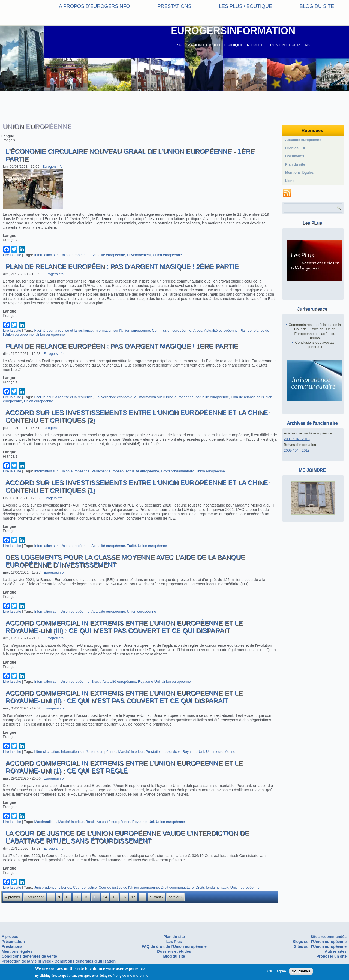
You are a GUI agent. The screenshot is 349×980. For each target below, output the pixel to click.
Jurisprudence (45, 887)
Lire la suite (12, 255)
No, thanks (301, 971)
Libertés (65, 887)
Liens (290, 181)
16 (124, 897)
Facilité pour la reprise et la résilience (63, 330)
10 (67, 897)
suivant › (156, 897)
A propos (10, 937)
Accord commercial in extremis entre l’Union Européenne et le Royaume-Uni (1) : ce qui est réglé (124, 767)
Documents (295, 156)
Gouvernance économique (115, 397)
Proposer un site (332, 956)
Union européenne (167, 255)
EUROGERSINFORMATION (233, 31)
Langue (8, 136)
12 (86, 897)
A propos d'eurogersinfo (94, 6)
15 (114, 897)
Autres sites (336, 951)
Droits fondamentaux (177, 471)
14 (105, 897)
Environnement (139, 255)
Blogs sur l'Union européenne (320, 942)
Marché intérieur (131, 752)
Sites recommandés (329, 937)
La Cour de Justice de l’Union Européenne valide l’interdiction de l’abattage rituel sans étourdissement (127, 837)
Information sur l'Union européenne (62, 255)
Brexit (96, 681)
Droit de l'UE (296, 148)
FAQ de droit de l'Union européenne (174, 946)
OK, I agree (277, 971)
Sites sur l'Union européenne (320, 946)
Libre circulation (46, 752)
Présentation (13, 942)
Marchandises (45, 822)
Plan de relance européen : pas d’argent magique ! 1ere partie (122, 346)
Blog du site (317, 6)
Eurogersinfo (52, 167)
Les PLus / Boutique (246, 6)
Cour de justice (85, 887)
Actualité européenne (108, 255)
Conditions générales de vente (29, 956)
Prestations (174, 6)
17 (133, 897)
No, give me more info (131, 975)
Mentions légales (300, 173)
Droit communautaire (177, 887)
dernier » (175, 897)
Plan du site (295, 164)
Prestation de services (163, 752)
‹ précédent (35, 897)
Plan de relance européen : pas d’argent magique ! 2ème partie (122, 266)
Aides (198, 330)
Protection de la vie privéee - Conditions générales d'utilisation (59, 961)
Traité (131, 546)
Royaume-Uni (149, 681)
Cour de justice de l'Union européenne (129, 887)
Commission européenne (172, 330)
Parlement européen (107, 471)
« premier (13, 897)
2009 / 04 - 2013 (297, 450)
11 (77, 897)
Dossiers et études (174, 951)
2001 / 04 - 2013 (297, 439)
